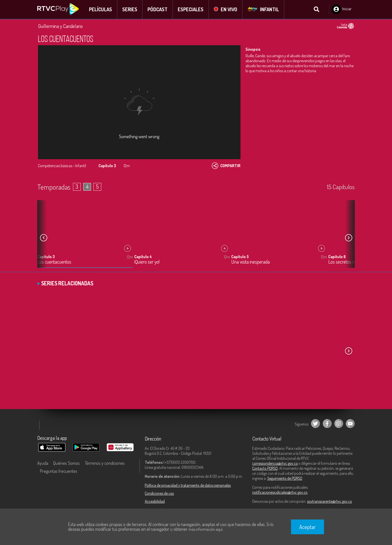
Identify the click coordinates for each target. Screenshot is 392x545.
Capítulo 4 (143, 257)
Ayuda (43, 463)
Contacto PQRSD (265, 469)
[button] (348, 238)
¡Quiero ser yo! (147, 262)
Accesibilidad (155, 502)
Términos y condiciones (105, 463)
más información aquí (205, 529)
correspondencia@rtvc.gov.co (275, 464)
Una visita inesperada (250, 262)
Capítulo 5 (240, 257)
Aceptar (307, 527)
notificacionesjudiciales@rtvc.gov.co (280, 493)
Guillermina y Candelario (60, 26)
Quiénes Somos (66, 463)
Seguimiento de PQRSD (285, 479)
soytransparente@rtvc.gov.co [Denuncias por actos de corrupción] (329, 502)
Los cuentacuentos (54, 262)
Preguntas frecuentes (58, 471)
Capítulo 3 (46, 257)
